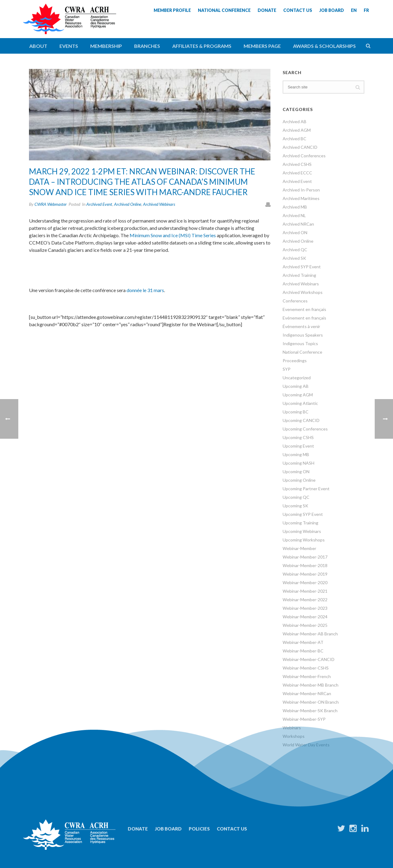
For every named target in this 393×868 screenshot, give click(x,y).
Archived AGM (297, 130)
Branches (147, 46)
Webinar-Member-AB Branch (310, 634)
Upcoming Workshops (304, 540)
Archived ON (295, 232)
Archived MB (295, 207)
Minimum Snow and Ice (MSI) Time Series (173, 235)
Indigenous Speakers (303, 335)
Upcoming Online (299, 480)
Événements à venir (301, 326)
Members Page (262, 46)
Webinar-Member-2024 (305, 617)
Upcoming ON (296, 472)
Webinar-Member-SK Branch (310, 711)
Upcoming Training (300, 523)
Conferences (295, 301)
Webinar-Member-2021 (305, 591)
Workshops (294, 736)
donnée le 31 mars (145, 290)
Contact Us (232, 829)
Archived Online (128, 204)
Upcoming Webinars (302, 531)
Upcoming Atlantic (300, 403)
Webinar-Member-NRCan (307, 693)
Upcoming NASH (298, 463)
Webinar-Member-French (307, 676)
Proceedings (295, 361)
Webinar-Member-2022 (305, 600)
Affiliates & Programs (202, 46)
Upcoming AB (296, 386)
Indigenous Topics (300, 343)
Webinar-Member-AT (303, 642)
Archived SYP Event (302, 267)
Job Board (168, 829)
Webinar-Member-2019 (305, 574)
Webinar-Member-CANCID (309, 659)
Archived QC (295, 250)
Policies (199, 829)
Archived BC (295, 139)
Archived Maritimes (301, 198)
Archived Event (99, 204)
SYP (287, 369)
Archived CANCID (300, 147)
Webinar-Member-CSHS (306, 668)
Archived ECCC (297, 173)
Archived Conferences (304, 156)
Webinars (292, 728)
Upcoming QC (296, 497)
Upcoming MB (296, 454)
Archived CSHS (297, 164)
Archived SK (294, 258)
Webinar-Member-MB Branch (311, 685)
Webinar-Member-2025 (305, 625)
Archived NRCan (298, 224)
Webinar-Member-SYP (304, 719)
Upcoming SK (295, 506)
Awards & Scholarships (324, 46)
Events (69, 46)
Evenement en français (304, 309)
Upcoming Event (298, 446)
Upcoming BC (296, 412)
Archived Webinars (159, 204)
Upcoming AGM (298, 395)
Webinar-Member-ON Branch (311, 702)
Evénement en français (304, 318)
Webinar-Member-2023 (305, 608)
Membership (106, 46)
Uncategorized (297, 378)
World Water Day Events (306, 745)
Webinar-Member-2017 (305, 557)
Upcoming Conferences (305, 429)
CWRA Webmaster (51, 204)
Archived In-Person (301, 190)
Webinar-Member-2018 (305, 565)
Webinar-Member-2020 (305, 582)
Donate (138, 829)
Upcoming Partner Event (306, 489)
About (38, 46)
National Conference (302, 352)
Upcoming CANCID (301, 420)
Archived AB (295, 121)
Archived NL (294, 215)
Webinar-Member (299, 548)
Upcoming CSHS (298, 437)
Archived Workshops (303, 292)
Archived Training (299, 275)
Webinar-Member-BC (303, 651)
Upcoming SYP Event (303, 514)
